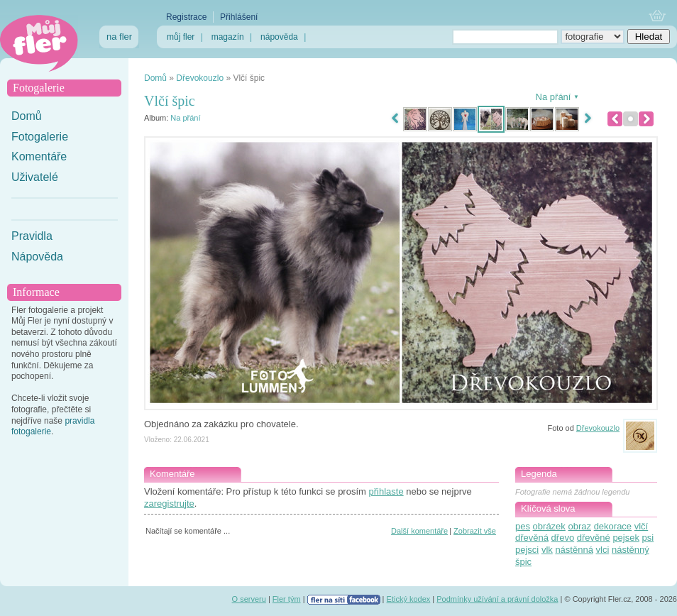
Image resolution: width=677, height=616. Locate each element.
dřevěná (532, 538)
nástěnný (631, 550)
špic (523, 562)
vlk (547, 550)
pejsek (626, 538)
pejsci (527, 550)
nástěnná (574, 550)
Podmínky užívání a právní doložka (497, 599)
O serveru (249, 599)
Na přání (185, 118)
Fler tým (287, 599)
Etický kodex (409, 599)
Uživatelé (35, 177)
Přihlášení (239, 17)
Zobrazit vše (475, 531)
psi (648, 538)
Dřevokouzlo (200, 78)
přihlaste (386, 491)
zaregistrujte (169, 504)
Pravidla (32, 236)
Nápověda (37, 257)
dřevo (563, 538)
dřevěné (594, 538)
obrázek (549, 526)
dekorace (613, 526)
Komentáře (39, 156)
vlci (603, 550)
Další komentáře (419, 531)
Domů (27, 116)
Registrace (186, 17)
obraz (579, 526)
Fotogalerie (40, 137)
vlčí (642, 526)
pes (523, 526)
